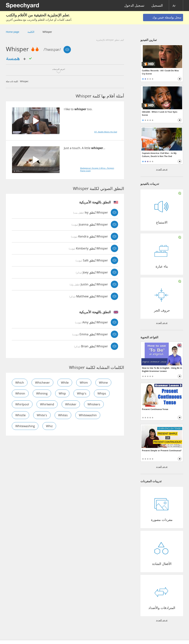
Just (66, 148)
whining (42, 393)
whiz (49, 426)
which (20, 383)
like (68, 109)
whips (102, 393)
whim (84, 383)
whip (62, 393)
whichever (42, 383)
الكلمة (31, 32)
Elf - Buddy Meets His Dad (106, 132)
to (72, 109)
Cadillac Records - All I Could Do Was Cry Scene (160, 72)
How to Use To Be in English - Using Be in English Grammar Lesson (162, 369)
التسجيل (157, 6)
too (89, 109)
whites (63, 415)
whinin (20, 393)
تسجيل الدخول (134, 6)
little (87, 148)
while (65, 383)
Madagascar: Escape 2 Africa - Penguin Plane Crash (97, 169)
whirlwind (47, 404)
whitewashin (88, 415)
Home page (13, 32)
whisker (71, 404)
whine (103, 383)
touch (76, 148)
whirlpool (22, 404)
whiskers (94, 404)
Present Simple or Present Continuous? (162, 450)
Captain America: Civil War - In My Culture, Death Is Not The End (159, 155)
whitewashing (25, 426)
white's (42, 415)
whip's (82, 393)
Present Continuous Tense (155, 409)
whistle (20, 415)
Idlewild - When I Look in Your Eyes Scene (160, 113)
